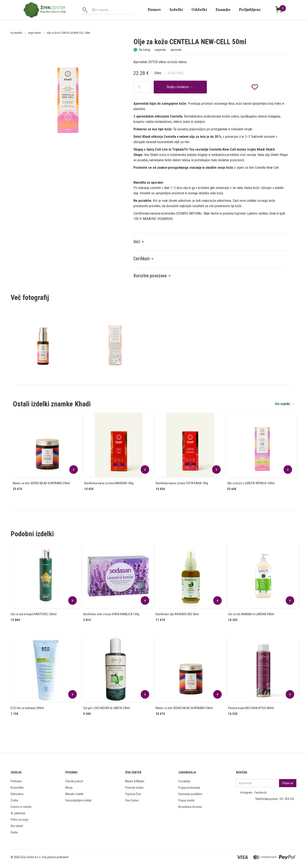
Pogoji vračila (186, 800)
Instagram (246, 792)
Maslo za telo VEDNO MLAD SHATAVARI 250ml (41, 483)
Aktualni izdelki (74, 794)
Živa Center (132, 800)
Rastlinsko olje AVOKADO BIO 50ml (177, 614)
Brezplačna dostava (190, 807)
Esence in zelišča (21, 807)
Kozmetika (16, 33)
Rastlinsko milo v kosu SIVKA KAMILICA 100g (111, 614)
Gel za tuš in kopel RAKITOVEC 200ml (34, 614)
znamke (223, 10)
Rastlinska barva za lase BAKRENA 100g (109, 483)
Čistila (14, 800)
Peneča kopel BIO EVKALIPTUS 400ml (251, 708)
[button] (141, 242)
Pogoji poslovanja (189, 788)
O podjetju (184, 781)
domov (154, 10)
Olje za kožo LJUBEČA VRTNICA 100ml (251, 483)
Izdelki (176, 10)
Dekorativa (17, 794)
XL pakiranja (18, 813)
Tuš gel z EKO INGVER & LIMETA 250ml (107, 708)
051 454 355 (287, 799)
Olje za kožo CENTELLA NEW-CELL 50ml (68, 33)
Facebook (261, 792)
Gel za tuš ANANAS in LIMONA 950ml (251, 614)
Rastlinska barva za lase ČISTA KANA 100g (182, 483)
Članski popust (74, 781)
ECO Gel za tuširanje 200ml (27, 708)
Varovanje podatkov (190, 794)
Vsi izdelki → (285, 404)
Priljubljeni (250, 10)
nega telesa (34, 33)
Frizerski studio (134, 788)
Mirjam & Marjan (135, 781)
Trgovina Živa (133, 794)
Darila (14, 832)
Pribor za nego (20, 820)
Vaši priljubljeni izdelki (78, 800)
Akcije (69, 788)
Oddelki (199, 10)
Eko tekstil (17, 826)
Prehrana (16, 781)
